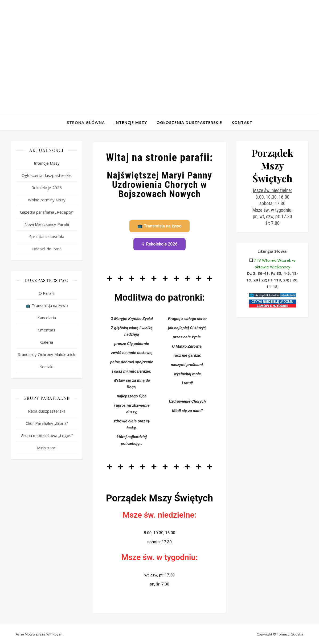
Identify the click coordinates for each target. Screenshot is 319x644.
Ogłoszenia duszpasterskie (189, 122)
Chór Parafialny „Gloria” (47, 423)
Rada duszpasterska (47, 411)
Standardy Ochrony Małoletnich (47, 354)
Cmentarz (47, 330)
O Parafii (47, 293)
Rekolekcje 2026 (47, 188)
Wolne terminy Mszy (47, 200)
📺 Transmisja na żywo (47, 305)
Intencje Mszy (131, 122)
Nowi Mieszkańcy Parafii (47, 224)
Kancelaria (47, 318)
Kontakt (242, 122)
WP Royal (54, 634)
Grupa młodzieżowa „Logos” (47, 435)
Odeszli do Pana (47, 249)
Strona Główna (86, 122)
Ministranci (47, 448)
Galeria (47, 342)
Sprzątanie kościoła (47, 236)
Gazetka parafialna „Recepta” (47, 212)
